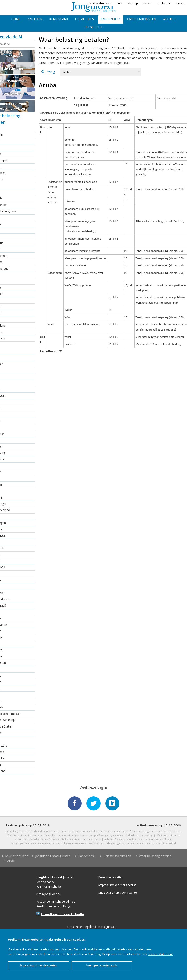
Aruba (11, 861)
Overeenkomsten (142, 19)
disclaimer (164, 3)
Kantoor (35, 19)
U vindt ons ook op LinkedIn (63, 914)
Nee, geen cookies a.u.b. (102, 965)
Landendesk (111, 19)
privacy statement (160, 954)
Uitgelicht (93, 27)
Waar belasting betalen (155, 856)
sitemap (133, 3)
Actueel (169, 19)
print (120, 3)
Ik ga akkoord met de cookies (38, 965)
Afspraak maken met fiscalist (117, 885)
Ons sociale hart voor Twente (117, 893)
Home (16, 19)
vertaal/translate (101, 3)
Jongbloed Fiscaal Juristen (53, 856)
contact (180, 3)
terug (47, 72)
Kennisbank (59, 19)
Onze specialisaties (110, 877)
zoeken (147, 3)
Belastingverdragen (117, 856)
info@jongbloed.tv (48, 894)
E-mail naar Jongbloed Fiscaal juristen (92, 927)
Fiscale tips (84, 19)
